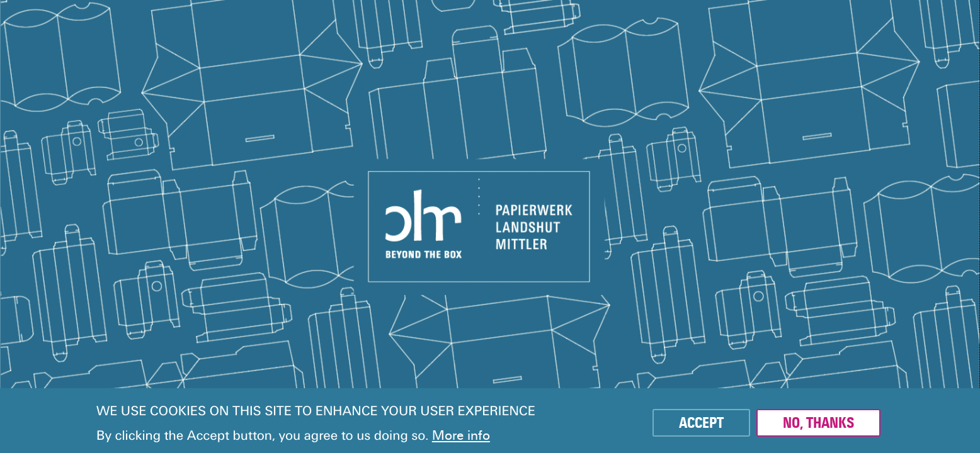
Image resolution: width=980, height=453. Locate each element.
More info (461, 435)
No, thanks (818, 423)
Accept (701, 423)
